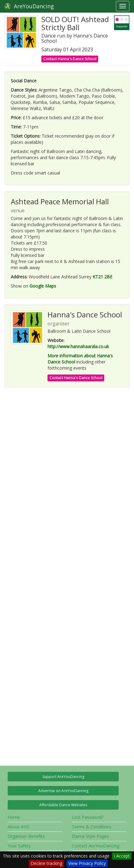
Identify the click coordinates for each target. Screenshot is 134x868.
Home (14, 817)
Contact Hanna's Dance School (70, 59)
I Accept (122, 856)
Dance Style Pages (90, 836)
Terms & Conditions (92, 827)
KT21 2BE (102, 277)
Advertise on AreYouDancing (63, 791)
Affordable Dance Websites (63, 805)
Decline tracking (46, 863)
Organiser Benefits (26, 836)
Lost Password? (88, 817)
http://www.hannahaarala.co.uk (78, 346)
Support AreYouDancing (63, 777)
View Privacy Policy (87, 863)
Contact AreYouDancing (96, 846)
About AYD (19, 827)
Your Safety (19, 846)
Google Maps (43, 286)
